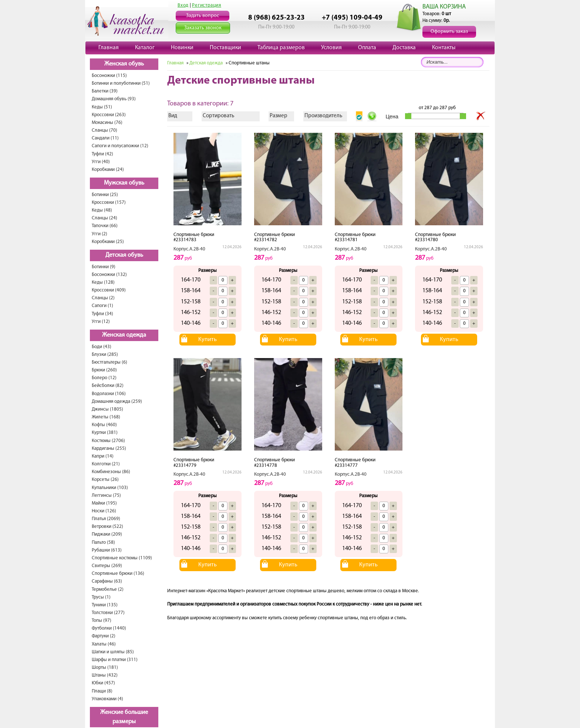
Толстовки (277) (108, 613)
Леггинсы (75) (106, 496)
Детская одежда (206, 63)
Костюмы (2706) (108, 441)
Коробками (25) (108, 242)
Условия (331, 48)
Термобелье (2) (108, 589)
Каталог (145, 48)
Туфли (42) (102, 154)
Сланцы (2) (103, 298)
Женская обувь (124, 64)
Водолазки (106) (109, 394)
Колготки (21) (106, 464)
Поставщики (225, 48)
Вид (173, 116)
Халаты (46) (104, 644)
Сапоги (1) (102, 306)
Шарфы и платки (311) (115, 660)
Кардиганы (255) (109, 449)
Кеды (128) (103, 282)
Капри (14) (103, 456)
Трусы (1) (101, 597)
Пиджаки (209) (107, 534)
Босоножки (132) (109, 275)
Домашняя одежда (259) (117, 402)
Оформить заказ (449, 32)
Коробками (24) (108, 170)
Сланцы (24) (104, 218)
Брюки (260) (104, 370)
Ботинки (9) (104, 267)
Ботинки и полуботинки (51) (121, 83)
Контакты (444, 48)
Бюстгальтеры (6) (109, 362)
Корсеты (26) (105, 480)
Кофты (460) (104, 425)
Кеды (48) (102, 210)
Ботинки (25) (105, 195)
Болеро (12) (104, 378)
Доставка (404, 48)
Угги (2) (100, 234)
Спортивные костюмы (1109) (122, 558)
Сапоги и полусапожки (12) (120, 146)
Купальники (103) (110, 488)
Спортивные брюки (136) (118, 574)
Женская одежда (124, 335)
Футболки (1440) (109, 628)
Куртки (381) (105, 433)
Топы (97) (102, 621)
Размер (279, 116)
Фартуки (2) (104, 636)
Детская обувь (124, 255)
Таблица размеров (281, 48)
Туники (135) (105, 605)
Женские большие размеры (124, 717)
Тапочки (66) (105, 226)
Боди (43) (102, 347)
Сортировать (218, 116)
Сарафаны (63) (107, 581)
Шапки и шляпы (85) (113, 652)
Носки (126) (104, 511)
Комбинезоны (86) (111, 472)
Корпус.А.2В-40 (189, 249)
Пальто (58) (103, 542)
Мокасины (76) (107, 123)
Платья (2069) (106, 519)
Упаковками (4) (107, 699)
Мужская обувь (124, 183)
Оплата (367, 48)
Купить (208, 340)
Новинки (182, 48)
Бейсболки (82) (108, 386)
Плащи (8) (102, 691)
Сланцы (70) (104, 130)
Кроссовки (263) (109, 115)
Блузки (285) (105, 355)
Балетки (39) (105, 91)
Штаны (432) (105, 675)
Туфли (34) (102, 314)
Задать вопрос (203, 16)
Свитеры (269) (107, 566)
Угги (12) (101, 322)
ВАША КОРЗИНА (444, 7)
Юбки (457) (103, 683)
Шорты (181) (105, 668)
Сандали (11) (105, 138)
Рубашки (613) (107, 550)
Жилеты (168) (106, 417)
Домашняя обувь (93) (114, 99)
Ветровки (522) (107, 527)
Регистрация (207, 5)
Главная (109, 48)
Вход (183, 5)
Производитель (323, 116)
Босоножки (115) (109, 76)
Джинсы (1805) (107, 409)
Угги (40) (101, 162)
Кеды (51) (102, 107)
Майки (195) (104, 503)
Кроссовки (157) (109, 203)
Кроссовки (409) (109, 290)
